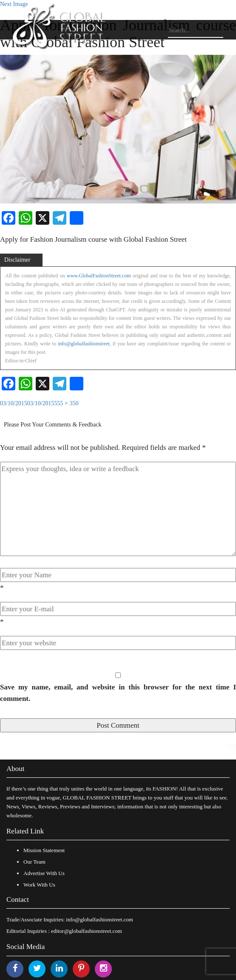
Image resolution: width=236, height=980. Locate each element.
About (16, 769)
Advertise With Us (44, 873)
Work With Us (39, 885)
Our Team (34, 862)
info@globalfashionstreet (84, 344)
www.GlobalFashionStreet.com (99, 276)
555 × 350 (67, 403)
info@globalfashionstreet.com (99, 919)
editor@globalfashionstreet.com (87, 931)
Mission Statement (44, 850)
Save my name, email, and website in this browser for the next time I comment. (118, 693)
